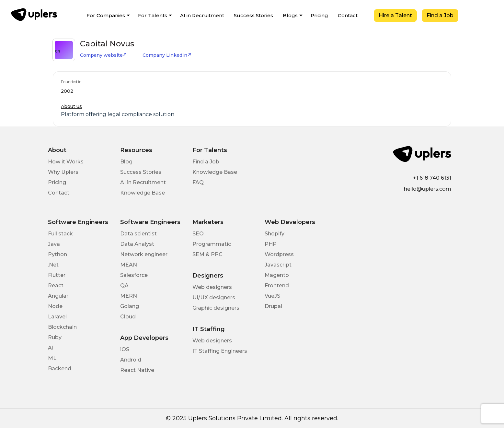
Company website (103, 55)
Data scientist (138, 234)
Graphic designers (216, 308)
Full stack (60, 234)
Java (54, 244)
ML (52, 358)
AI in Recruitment (202, 15)
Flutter (57, 275)
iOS (125, 349)
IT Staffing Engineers (220, 351)
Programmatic (212, 244)
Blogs (290, 15)
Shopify (275, 234)
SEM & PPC (207, 254)
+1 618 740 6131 (432, 178)
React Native (137, 370)
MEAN (129, 265)
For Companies (106, 15)
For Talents (153, 15)
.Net (53, 265)
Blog (126, 162)
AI (51, 348)
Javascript (278, 265)
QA (124, 285)
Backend (60, 369)
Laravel (57, 317)
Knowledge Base (143, 193)
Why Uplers (63, 172)
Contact (348, 15)
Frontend (277, 285)
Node (55, 306)
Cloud (128, 317)
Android (131, 360)
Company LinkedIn (167, 55)
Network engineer (144, 254)
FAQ (198, 182)
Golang (130, 306)
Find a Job (440, 15)
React (56, 285)
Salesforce (134, 275)
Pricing (319, 15)
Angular (58, 296)
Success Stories (253, 15)
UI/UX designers (214, 297)
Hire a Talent (395, 15)
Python (57, 254)
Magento (277, 275)
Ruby (55, 337)
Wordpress (279, 254)
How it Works (66, 162)
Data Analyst (137, 244)
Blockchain (62, 327)
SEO (198, 234)
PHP (271, 244)
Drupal (273, 306)
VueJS (272, 296)
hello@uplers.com (428, 189)
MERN (129, 296)
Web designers (212, 287)
